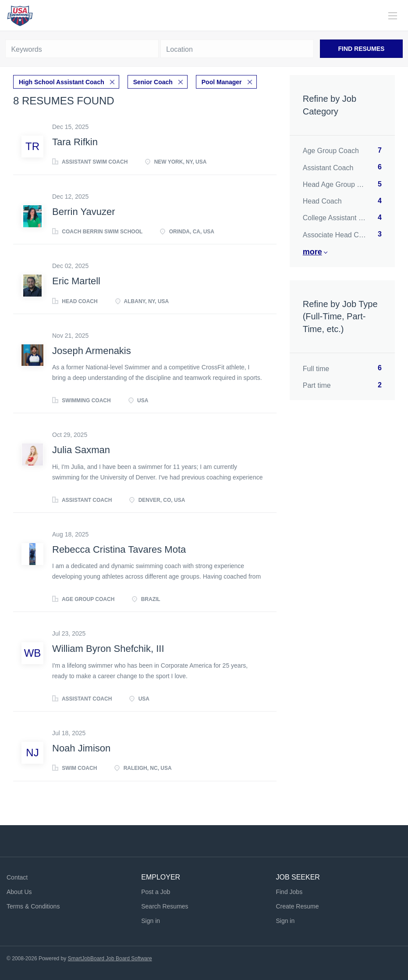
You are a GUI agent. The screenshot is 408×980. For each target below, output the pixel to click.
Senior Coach (153, 82)
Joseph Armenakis (92, 351)
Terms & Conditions (33, 906)
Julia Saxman (81, 450)
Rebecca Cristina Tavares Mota (119, 549)
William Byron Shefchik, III (108, 649)
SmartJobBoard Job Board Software (110, 959)
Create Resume (297, 906)
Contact (17, 877)
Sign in (151, 921)
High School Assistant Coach (62, 82)
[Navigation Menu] (393, 16)
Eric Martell (76, 281)
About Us (19, 892)
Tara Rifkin (75, 142)
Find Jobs (289, 892)
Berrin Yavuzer (83, 212)
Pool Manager (222, 82)
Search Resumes (165, 906)
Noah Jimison (81, 748)
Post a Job (156, 892)
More (312, 252)
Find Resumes (362, 49)
